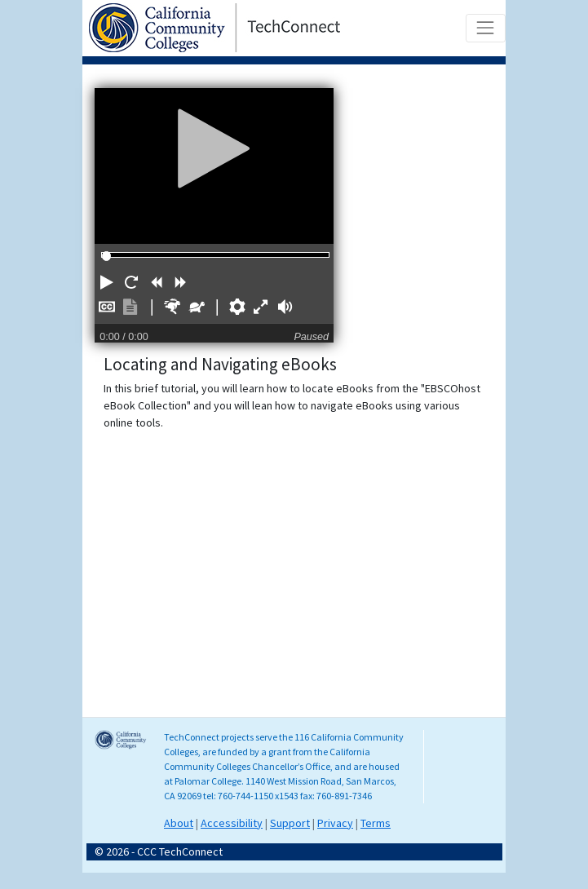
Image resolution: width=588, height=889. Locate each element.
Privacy (335, 823)
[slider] (106, 256)
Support (290, 823)
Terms (376, 823)
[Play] (214, 148)
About (179, 823)
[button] (107, 282)
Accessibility (232, 823)
